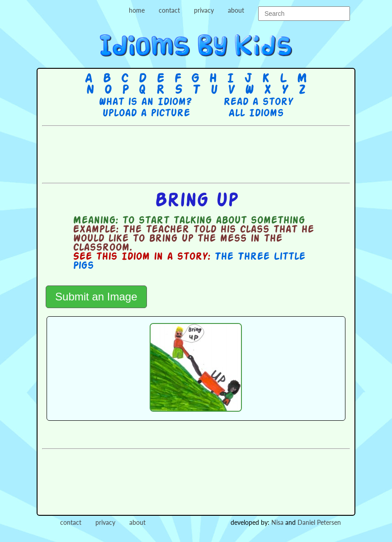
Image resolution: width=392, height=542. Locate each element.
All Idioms (256, 114)
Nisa (277, 522)
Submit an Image (96, 297)
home (137, 10)
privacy (204, 10)
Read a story (258, 102)
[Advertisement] (207, 153)
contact (169, 10)
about (236, 10)
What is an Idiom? (145, 102)
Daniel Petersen (319, 522)
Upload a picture (146, 114)
